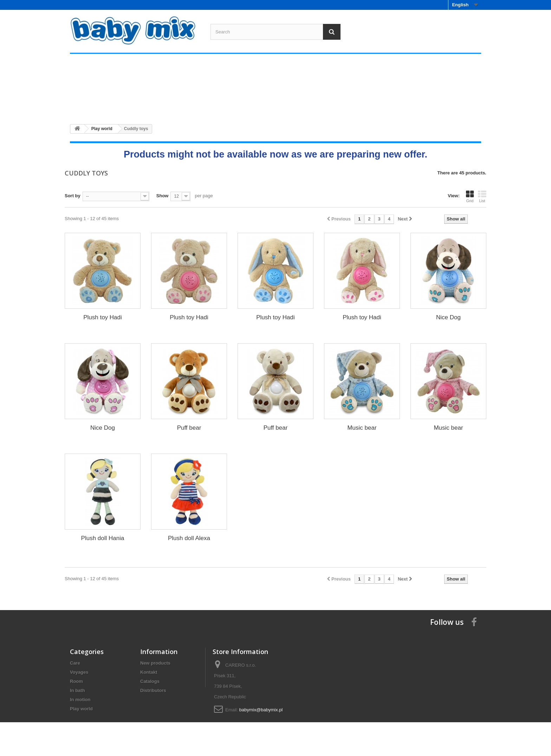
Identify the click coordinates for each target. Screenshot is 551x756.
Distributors (153, 690)
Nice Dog (448, 317)
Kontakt (149, 672)
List (482, 197)
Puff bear (189, 428)
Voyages (171, 105)
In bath (308, 105)
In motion (377, 105)
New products (155, 663)
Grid (470, 197)
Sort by (73, 196)
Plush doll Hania (103, 538)
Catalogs (150, 681)
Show (163, 196)
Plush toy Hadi (103, 317)
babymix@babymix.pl (261, 710)
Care (102, 105)
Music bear (362, 428)
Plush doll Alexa (189, 538)
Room (239, 105)
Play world (445, 105)
